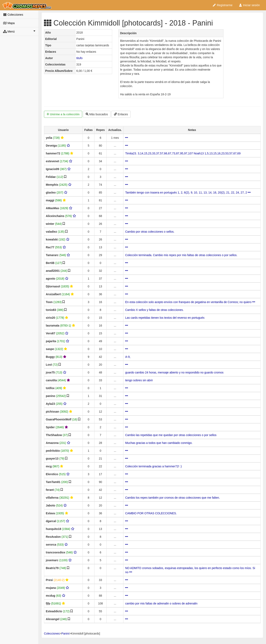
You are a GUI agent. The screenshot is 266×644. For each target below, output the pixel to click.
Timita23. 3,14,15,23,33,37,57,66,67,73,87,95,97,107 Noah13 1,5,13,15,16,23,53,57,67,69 (183, 153)
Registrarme (222, 5)
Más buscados (97, 114)
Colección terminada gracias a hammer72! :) (153, 466)
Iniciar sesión (249, 5)
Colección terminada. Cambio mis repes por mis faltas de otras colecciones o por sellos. (181, 255)
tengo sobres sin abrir (139, 380)
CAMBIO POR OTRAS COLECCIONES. (151, 513)
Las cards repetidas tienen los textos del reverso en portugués (165, 318)
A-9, (128, 357)
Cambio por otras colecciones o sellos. (150, 232)
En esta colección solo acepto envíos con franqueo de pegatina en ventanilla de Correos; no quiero (190, 302)
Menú (19, 31)
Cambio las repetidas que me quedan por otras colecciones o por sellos (171, 435)
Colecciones (13, 15)
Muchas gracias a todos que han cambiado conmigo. (159, 443)
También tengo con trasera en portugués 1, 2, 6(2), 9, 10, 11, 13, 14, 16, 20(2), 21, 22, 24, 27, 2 (188, 192)
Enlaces (121, 114)
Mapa (9, 23)
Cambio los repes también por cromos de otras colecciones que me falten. (172, 498)
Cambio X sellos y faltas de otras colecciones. (154, 310)
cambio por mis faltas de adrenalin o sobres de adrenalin (161, 603)
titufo (79, 58)
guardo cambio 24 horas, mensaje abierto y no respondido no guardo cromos (174, 372)
